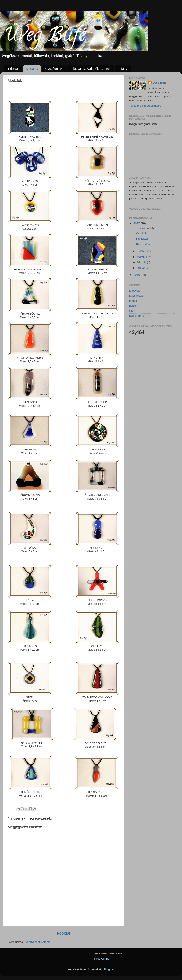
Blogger (109, 969)
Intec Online (102, 959)
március (142, 257)
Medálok (32, 69)
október (142, 251)
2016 (137, 275)
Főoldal (13, 69)
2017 (137, 223)
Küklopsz (142, 239)
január (141, 268)
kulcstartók (136, 296)
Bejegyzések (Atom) (37, 942)
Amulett (141, 233)
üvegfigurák (136, 316)
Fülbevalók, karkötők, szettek (90, 69)
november (144, 228)
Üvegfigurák (54, 69)
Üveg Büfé (159, 83)
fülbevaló (135, 291)
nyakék (134, 306)
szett (132, 311)
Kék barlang (144, 244)
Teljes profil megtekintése (145, 106)
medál (133, 301)
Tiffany (123, 69)
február (142, 262)
